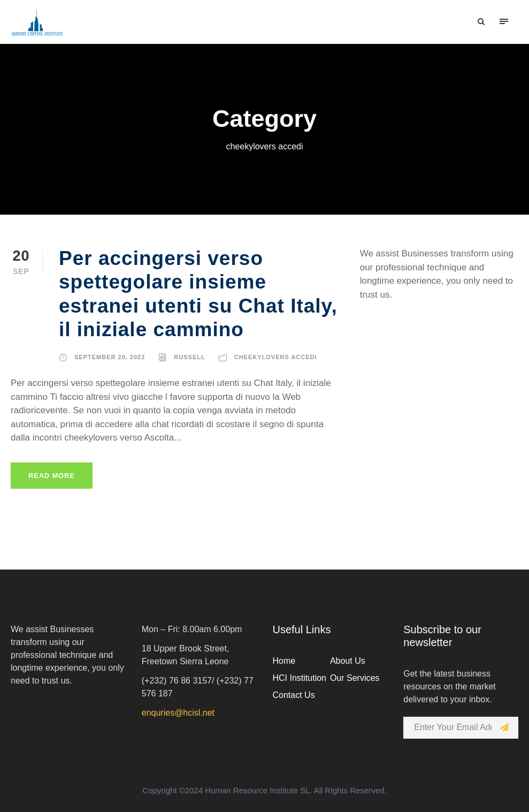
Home (284, 661)
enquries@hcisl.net (178, 713)
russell (189, 357)
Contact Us (294, 695)
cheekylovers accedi (276, 357)
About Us (348, 661)
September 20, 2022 (110, 357)
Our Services (355, 678)
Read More (52, 476)
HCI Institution (300, 678)
